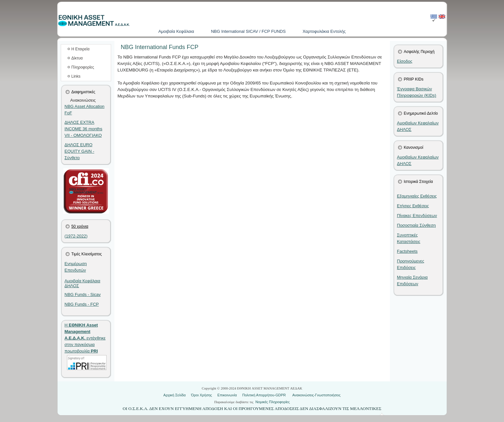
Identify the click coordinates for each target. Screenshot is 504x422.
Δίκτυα (77, 58)
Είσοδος (405, 61)
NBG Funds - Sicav (83, 294)
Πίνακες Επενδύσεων (417, 216)
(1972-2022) (76, 236)
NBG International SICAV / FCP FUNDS (248, 31)
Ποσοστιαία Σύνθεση (416, 225)
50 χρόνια (80, 226)
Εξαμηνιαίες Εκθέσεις (417, 196)
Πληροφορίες (83, 67)
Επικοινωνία (227, 395)
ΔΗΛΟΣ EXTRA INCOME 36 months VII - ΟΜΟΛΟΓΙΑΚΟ (84, 129)
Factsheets (407, 251)
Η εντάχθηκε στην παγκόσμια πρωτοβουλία (85, 338)
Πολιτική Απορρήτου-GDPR (264, 395)
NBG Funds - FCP (82, 304)
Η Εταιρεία (81, 49)
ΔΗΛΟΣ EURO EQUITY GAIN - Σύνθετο (80, 151)
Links (76, 76)
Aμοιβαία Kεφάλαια (176, 31)
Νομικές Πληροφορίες (273, 402)
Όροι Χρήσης (201, 395)
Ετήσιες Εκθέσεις (413, 206)
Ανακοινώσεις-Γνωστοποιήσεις (316, 395)
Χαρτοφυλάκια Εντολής (324, 31)
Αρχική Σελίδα (175, 395)
